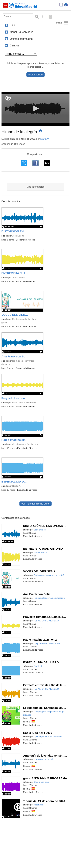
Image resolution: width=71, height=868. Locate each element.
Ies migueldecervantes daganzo (49, 598)
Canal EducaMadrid (22, 32)
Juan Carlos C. (19, 277)
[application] (36, 109)
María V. (45, 139)
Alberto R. (39, 805)
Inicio (13, 25)
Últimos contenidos (21, 39)
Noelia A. (17, 486)
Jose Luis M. (18, 236)
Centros (15, 45)
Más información (36, 187)
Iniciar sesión (35, 75)
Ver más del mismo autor (35, 504)
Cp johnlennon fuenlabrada (25, 444)
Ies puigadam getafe (44, 759)
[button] (35, 108)
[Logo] (8, 98)
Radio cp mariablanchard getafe (49, 575)
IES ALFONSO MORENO (25, 403)
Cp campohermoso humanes (48, 736)
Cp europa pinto (42, 782)
